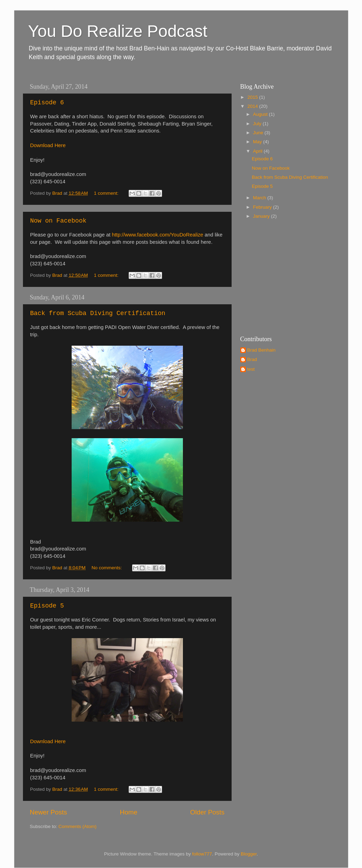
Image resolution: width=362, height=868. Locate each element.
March (260, 198)
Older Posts (207, 812)
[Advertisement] (284, 276)
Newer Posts (49, 812)
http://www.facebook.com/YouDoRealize (158, 235)
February (263, 207)
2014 (253, 106)
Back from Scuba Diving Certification (98, 313)
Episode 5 (47, 606)
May (258, 142)
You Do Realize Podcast (118, 31)
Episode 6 (47, 103)
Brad (252, 359)
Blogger (249, 854)
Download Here (48, 145)
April (259, 151)
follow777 (202, 854)
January (262, 216)
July (258, 124)
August (261, 114)
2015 (253, 97)
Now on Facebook (58, 221)
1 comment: (107, 193)
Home (129, 812)
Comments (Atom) (78, 826)
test (251, 369)
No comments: (107, 568)
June (259, 133)
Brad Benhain (262, 350)
